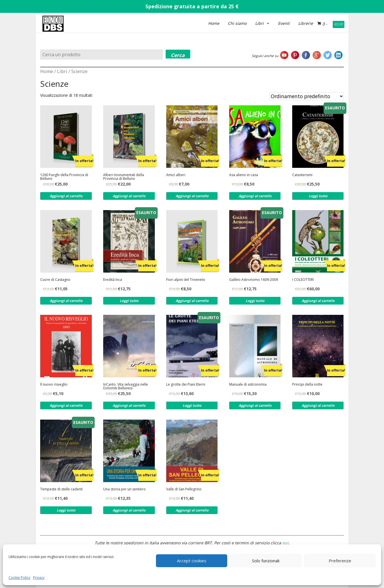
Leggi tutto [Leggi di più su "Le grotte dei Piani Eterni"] (192, 405)
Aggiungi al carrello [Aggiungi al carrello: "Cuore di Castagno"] (66, 301)
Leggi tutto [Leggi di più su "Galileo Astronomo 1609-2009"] (255, 301)
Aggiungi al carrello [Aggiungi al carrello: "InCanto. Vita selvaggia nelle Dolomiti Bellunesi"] (129, 405)
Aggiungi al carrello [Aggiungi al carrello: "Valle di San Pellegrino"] (192, 510)
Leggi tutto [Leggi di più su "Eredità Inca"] (129, 301)
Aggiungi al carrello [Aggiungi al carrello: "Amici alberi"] (192, 196)
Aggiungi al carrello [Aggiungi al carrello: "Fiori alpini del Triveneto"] (192, 301)
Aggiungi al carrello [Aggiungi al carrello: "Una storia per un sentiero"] (129, 510)
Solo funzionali (266, 561)
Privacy (39, 578)
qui (285, 543)
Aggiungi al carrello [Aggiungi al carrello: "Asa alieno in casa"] (255, 196)
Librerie (306, 23)
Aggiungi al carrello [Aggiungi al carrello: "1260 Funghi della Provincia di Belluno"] (66, 196)
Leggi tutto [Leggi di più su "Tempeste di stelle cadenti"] (66, 510)
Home (214, 23)
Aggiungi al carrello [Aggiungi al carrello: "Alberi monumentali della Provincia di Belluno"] (129, 196)
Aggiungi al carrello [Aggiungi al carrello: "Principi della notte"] (318, 405)
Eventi (284, 23)
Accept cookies (192, 561)
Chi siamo (237, 23)
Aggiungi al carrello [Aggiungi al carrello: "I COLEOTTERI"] (318, 301)
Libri (259, 23)
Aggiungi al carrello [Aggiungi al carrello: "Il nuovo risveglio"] (66, 405)
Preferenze (340, 561)
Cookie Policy (19, 578)
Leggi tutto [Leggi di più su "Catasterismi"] (318, 196)
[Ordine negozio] (307, 96)
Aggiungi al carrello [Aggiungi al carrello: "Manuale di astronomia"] (255, 405)
